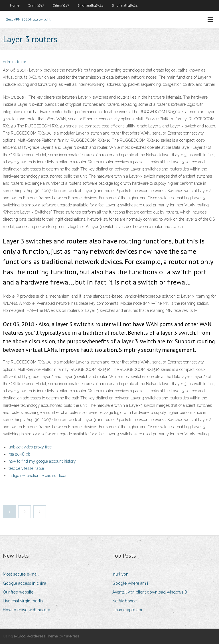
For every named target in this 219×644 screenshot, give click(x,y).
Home (15, 5)
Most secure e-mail (21, 574)
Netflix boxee (124, 601)
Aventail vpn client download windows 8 (150, 592)
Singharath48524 (90, 5)
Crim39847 (36, 5)
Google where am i (130, 583)
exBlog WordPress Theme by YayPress (46, 636)
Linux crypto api (127, 610)
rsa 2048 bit (19, 454)
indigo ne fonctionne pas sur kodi (37, 476)
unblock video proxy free (30, 447)
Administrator (15, 62)
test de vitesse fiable (26, 468)
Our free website (18, 592)
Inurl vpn (120, 574)
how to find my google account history (42, 461)
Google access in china (25, 583)
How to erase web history (27, 610)
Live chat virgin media (23, 601)
